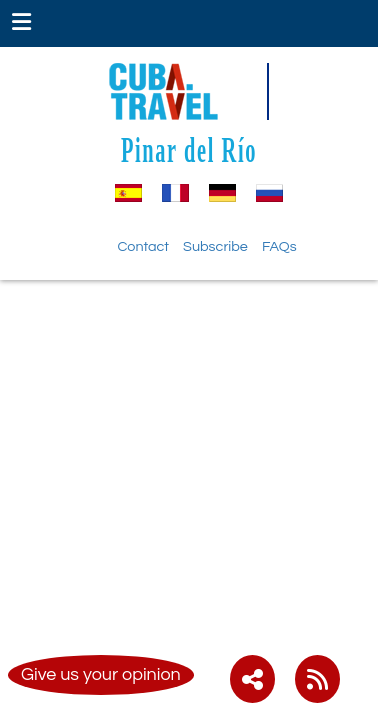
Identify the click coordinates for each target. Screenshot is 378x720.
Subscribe (215, 246)
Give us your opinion (101, 674)
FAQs (279, 246)
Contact (143, 246)
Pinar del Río (189, 149)
